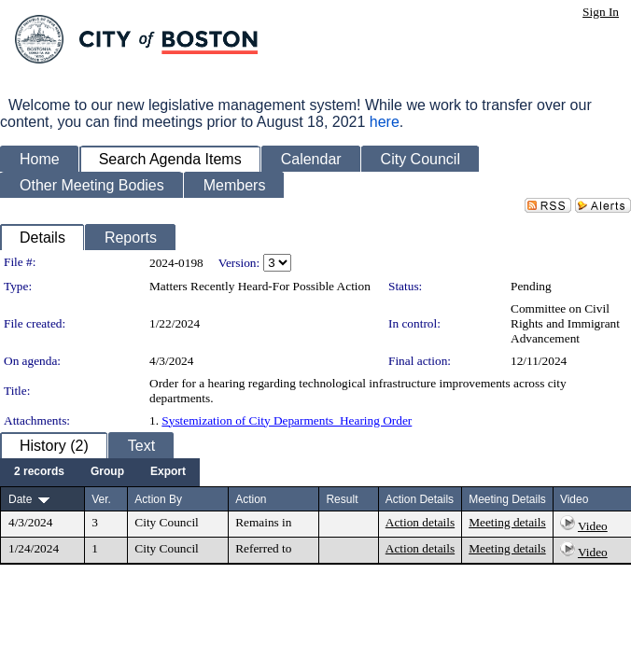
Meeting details (507, 522)
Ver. (101, 499)
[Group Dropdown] (107, 472)
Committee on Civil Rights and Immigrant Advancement (565, 323)
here (385, 122)
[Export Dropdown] (168, 472)
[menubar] (100, 472)
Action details (420, 522)
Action (251, 499)
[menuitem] (39, 472)
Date (20, 499)
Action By (158, 499)
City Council (167, 522)
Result (342, 499)
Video (593, 526)
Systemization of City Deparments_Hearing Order (287, 420)
